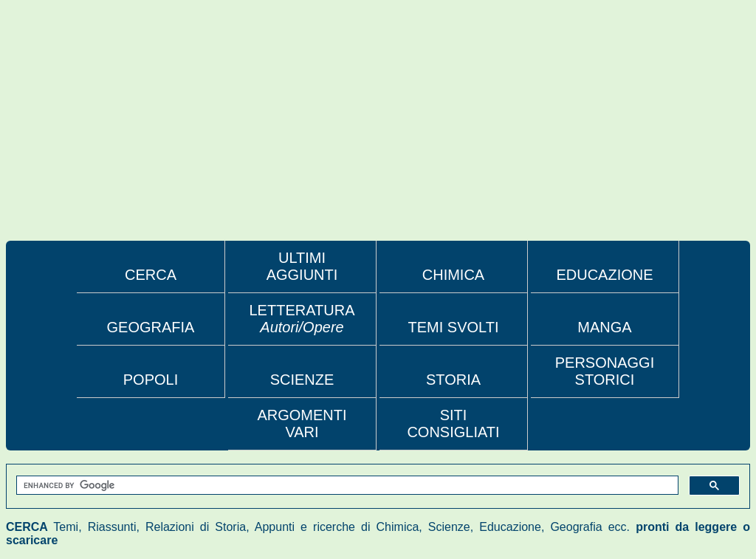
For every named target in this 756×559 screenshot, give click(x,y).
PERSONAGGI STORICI (605, 371)
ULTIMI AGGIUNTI (302, 266)
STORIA (453, 380)
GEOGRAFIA (151, 327)
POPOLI (151, 380)
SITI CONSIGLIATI (453, 423)
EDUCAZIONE (604, 275)
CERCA (151, 275)
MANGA (604, 327)
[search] (346, 486)
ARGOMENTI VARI (302, 423)
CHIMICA (453, 275)
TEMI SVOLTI (454, 327)
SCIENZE (302, 380)
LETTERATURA (302, 319)
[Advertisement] (378, 130)
